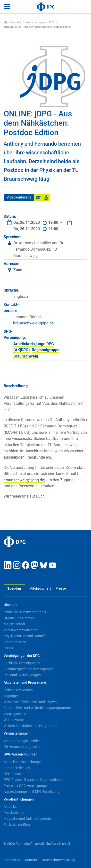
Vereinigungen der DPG (22, 656)
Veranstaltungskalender (22, 741)
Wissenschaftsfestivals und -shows (30, 702)
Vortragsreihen (15, 714)
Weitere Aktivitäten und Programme (30, 726)
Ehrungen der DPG (17, 768)
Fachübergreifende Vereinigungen (29, 669)
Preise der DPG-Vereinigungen (26, 786)
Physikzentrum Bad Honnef (24, 636)
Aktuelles (10, 807)
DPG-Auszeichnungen (21, 754)
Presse (61, 589)
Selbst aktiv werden (18, 690)
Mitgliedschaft (40, 589)
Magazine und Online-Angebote (27, 819)
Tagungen (11, 696)
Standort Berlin (15, 642)
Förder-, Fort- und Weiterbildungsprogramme (37, 708)
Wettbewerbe (14, 720)
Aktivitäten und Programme (25, 683)
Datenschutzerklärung (58, 860)
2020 (51, 23)
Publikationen (14, 813)
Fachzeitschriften (17, 825)
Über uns (10, 605)
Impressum (12, 860)
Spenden (14, 589)
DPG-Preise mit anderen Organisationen (33, 780)
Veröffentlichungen (19, 799)
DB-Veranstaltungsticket (22, 747)
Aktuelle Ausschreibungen (23, 762)
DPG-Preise (12, 774)
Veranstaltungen (35, 23)
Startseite (13, 23)
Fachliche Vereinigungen (22, 663)
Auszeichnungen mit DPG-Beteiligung (32, 792)
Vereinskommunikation (21, 630)
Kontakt (10, 648)
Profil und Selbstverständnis (25, 612)
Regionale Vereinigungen (22, 675)
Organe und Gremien (19, 618)
